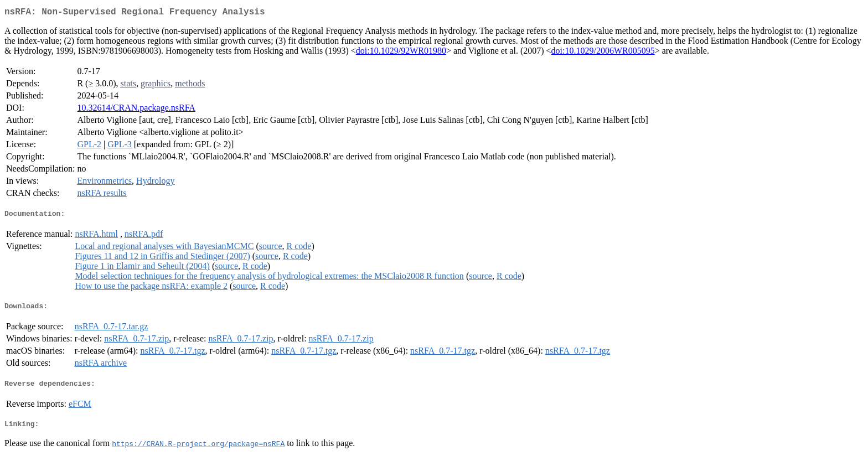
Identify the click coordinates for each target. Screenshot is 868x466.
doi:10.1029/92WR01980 (401, 53)
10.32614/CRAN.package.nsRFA (136, 110)
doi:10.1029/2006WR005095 (603, 53)
